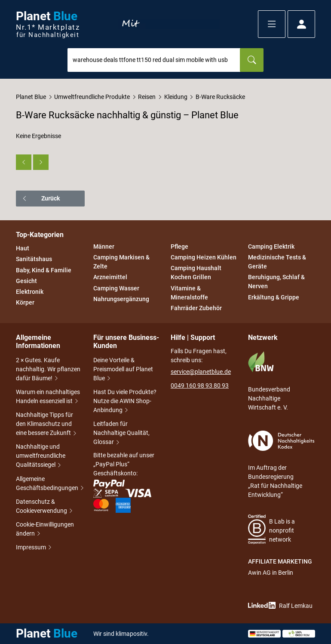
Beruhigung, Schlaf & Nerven (276, 282)
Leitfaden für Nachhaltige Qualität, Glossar (121, 433)
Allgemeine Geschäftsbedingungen (49, 483)
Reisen (147, 97)
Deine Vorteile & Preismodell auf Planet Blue (123, 369)
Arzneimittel (110, 277)
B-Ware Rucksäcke (220, 97)
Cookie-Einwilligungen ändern (45, 529)
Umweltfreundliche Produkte (92, 97)
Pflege (179, 247)
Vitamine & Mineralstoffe (189, 293)
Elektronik (30, 292)
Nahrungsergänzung (121, 299)
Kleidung (176, 97)
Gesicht (26, 281)
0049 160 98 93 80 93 (200, 385)
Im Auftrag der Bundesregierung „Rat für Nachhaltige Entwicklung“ (281, 464)
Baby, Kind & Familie (44, 270)
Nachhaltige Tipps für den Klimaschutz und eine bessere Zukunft (47, 424)
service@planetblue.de (201, 372)
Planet (48, 24)
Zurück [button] (41, 198)
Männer (104, 247)
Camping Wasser (116, 288)
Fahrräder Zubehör (196, 308)
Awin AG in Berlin (271, 573)
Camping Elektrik (271, 247)
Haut (23, 248)
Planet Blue (31, 97)
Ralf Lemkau (280, 605)
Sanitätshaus (34, 259)
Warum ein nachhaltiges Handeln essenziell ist (48, 396)
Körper (25, 302)
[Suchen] (252, 60)
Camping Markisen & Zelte (121, 262)
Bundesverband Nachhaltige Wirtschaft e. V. (269, 381)
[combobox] (154, 60)
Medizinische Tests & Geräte (277, 262)
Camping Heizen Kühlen (204, 257)
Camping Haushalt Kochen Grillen (196, 273)
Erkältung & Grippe (274, 297)
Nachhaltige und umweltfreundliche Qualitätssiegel (41, 456)
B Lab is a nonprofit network (271, 529)
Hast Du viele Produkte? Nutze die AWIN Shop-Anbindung (125, 401)
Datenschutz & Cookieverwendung (45, 506)
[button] (272, 24)
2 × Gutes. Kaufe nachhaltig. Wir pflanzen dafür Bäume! (48, 369)
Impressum (32, 547)
